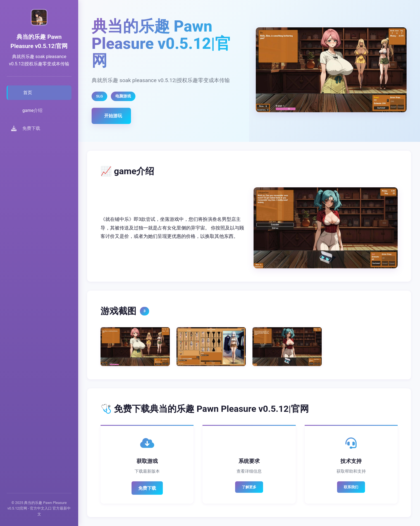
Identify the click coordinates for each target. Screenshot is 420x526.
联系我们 (351, 487)
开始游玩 (113, 116)
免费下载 (147, 488)
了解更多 (249, 487)
